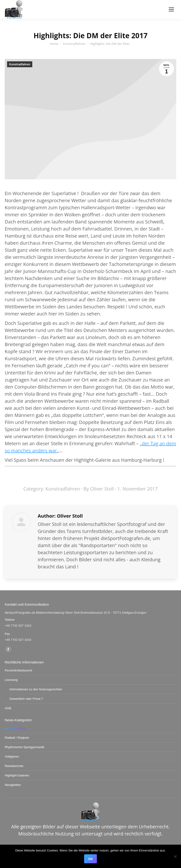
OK (91, 859)
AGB (8, 708)
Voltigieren (12, 757)
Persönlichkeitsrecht (18, 670)
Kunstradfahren (20, 64)
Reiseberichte (14, 766)
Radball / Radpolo (17, 738)
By (99, 489)
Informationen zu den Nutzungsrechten (36, 689)
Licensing (11, 680)
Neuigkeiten (13, 785)
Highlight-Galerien (17, 775)
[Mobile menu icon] (171, 9)
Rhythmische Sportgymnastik (25, 747)
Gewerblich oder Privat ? (26, 699)
